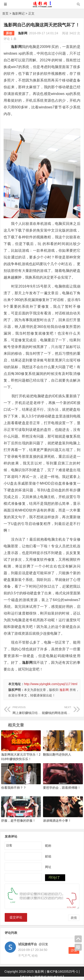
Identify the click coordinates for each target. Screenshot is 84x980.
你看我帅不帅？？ (14, 788)
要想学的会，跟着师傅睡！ (62, 788)
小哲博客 (37, 977)
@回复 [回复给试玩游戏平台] (43, 944)
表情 (74, 918)
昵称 (48, 845)
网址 (48, 867)
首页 (5, 13)
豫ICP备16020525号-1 (62, 971)
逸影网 (23, 33)
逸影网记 (18, 13)
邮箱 (48, 856)
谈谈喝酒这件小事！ (57, 821)
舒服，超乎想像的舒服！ (18, 821)
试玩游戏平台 (28, 944)
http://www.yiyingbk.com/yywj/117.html (51, 684)
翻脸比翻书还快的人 (57, 754)
